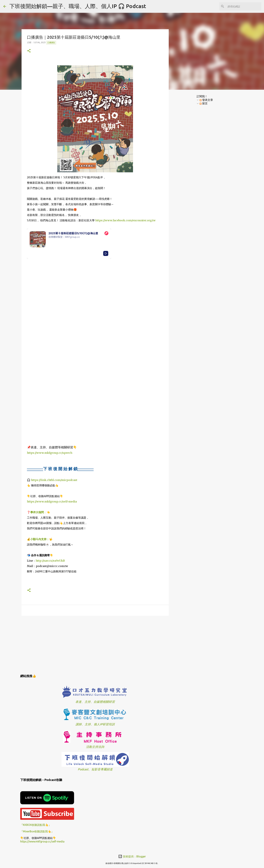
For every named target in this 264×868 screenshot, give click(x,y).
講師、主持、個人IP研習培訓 (95, 724)
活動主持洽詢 (95, 747)
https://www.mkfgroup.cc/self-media (52, 501)
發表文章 (206, 100)
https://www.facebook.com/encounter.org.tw (125, 220)
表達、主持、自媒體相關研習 (95, 702)
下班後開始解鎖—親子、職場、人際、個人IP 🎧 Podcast (78, 6)
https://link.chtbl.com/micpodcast (54, 480)
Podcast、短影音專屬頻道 (95, 769)
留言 (204, 103)
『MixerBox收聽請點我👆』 (37, 831)
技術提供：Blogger (132, 856)
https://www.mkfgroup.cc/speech (50, 453)
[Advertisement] (95, 644)
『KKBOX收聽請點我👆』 (36, 825)
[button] (29, 51)
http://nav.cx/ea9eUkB (50, 561)
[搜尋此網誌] (244, 6)
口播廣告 (51, 43)
